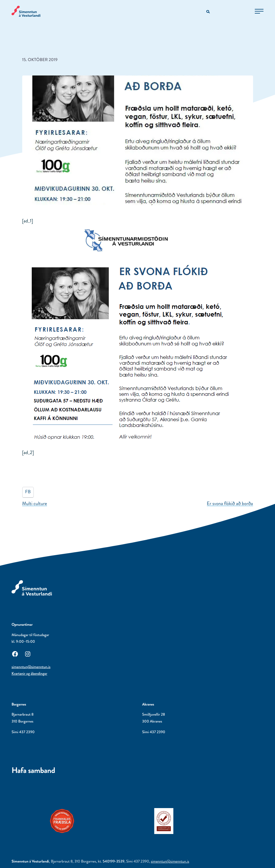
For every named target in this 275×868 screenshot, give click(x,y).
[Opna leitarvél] (208, 12)
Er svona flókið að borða (230, 504)
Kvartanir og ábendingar (29, 674)
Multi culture (35, 504)
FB (28, 492)
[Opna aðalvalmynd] (259, 11)
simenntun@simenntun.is (31, 667)
